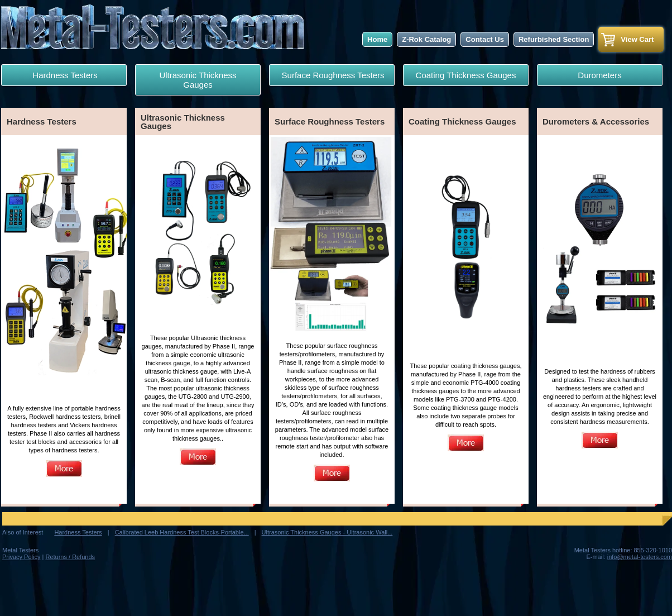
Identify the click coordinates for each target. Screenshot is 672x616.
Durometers (599, 75)
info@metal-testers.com (640, 557)
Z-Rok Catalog (426, 39)
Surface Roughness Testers (332, 75)
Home (377, 39)
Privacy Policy (21, 557)
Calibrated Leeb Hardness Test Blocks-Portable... (182, 532)
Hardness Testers (64, 75)
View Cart (637, 39)
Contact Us (485, 39)
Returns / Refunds (70, 557)
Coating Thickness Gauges (466, 75)
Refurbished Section (554, 39)
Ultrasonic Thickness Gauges (198, 80)
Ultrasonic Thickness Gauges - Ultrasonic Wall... (327, 532)
